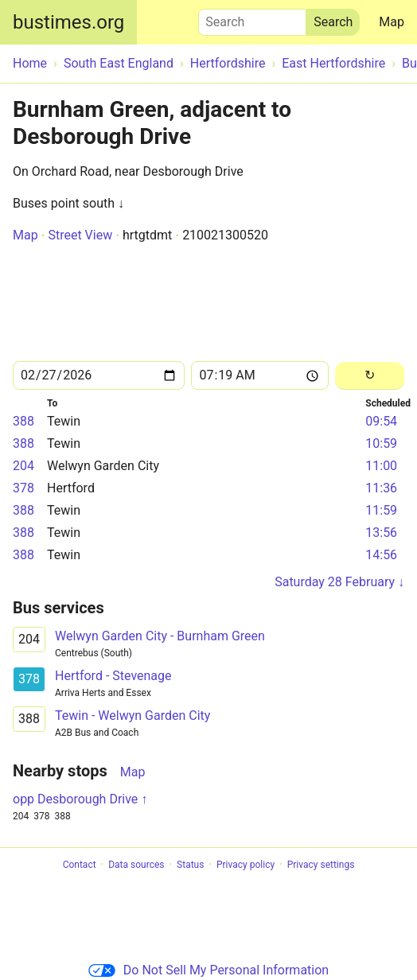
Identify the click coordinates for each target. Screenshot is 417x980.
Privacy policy (246, 865)
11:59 (381, 510)
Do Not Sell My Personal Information (208, 970)
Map (392, 22)
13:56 (381, 533)
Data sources (136, 865)
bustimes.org (68, 22)
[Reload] (370, 376)
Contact (80, 865)
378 (23, 488)
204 (23, 466)
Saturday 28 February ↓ (339, 582)
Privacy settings (321, 865)
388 (23, 421)
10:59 (381, 443)
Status (190, 865)
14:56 (381, 555)
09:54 (381, 421)
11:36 (381, 488)
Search (252, 18)
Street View (80, 235)
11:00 (381, 466)
